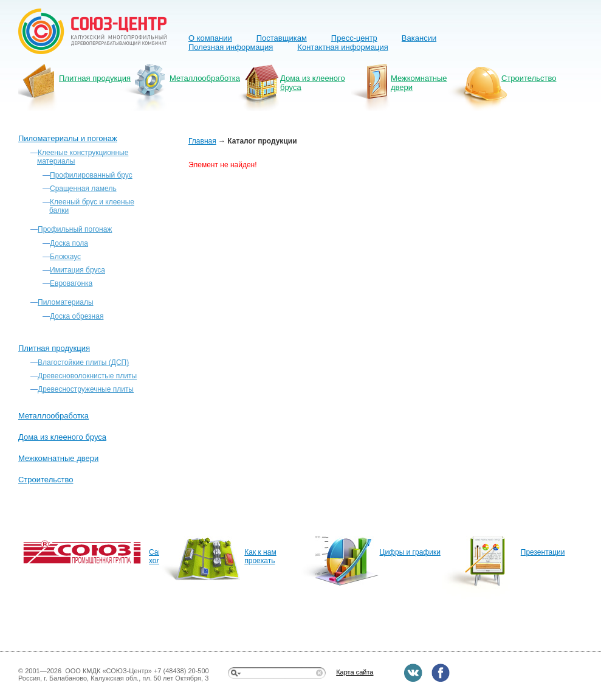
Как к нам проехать (260, 556)
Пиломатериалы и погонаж (68, 138)
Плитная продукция (95, 78)
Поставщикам (282, 38)
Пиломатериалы (66, 302)
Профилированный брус (91, 175)
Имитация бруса (77, 270)
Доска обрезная (77, 316)
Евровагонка (71, 283)
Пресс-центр (354, 38)
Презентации (543, 552)
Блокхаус (65, 257)
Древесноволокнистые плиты (87, 376)
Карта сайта (355, 672)
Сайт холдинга (154, 556)
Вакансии (419, 38)
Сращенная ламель (83, 189)
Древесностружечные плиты (86, 389)
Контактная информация (342, 47)
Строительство (529, 78)
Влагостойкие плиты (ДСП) (83, 362)
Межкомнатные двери (419, 83)
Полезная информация (231, 47)
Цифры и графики (410, 552)
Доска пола (69, 243)
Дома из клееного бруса (313, 83)
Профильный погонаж (75, 229)
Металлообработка (205, 78)
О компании (210, 38)
